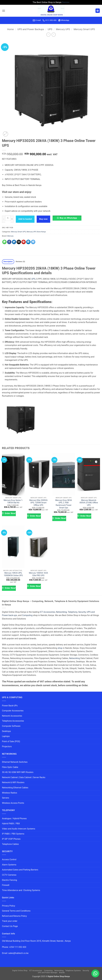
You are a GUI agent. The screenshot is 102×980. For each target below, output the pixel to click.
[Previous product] (54, 35)
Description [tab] (8, 262)
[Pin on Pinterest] (24, 242)
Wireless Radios (10, 793)
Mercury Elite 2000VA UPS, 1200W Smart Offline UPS (38, 503)
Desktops (6, 731)
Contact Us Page (10, 926)
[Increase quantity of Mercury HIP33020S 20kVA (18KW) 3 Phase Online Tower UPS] (12, 219)
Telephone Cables (10, 844)
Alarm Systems (9, 865)
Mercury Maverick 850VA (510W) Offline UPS (89, 503)
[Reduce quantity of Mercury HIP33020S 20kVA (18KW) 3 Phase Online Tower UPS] (4, 219)
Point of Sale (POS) (11, 741)
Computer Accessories (13, 711)
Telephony (73, 612)
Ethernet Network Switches (15, 762)
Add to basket (25, 219)
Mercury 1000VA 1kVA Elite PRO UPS (38, 574)
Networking (61, 612)
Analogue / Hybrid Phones (14, 819)
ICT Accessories (47, 612)
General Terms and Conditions (16, 911)
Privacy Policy (9, 906)
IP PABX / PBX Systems (13, 834)
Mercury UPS (63, 29)
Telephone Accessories (13, 721)
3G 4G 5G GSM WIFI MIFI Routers (18, 772)
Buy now (43, 219)
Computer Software (11, 726)
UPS (50, 29)
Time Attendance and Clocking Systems (21, 890)
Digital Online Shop (20, 971)
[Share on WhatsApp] (4, 242)
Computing (27, 615)
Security (82, 612)
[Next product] (48, 35)
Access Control (9, 859)
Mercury (10, 236)
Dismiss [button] (66, 2)
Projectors (7, 746)
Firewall (6, 885)
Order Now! (10, 513)
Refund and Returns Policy (14, 916)
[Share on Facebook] (9, 242)
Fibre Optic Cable (10, 767)
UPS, (34, 279)
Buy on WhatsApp (68, 218)
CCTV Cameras (9, 875)
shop (60, 648)
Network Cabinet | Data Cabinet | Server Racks (24, 777)
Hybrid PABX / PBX (11, 824)
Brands (62, 973)
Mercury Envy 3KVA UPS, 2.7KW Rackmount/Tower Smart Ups (64, 504)
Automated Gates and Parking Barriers (20, 870)
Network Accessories (12, 716)
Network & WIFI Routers (13, 782)
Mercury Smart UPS (84, 29)
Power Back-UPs (10, 706)
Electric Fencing (9, 880)
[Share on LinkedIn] (28, 242)
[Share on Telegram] (33, 242)
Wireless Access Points (13, 803)
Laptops (6, 736)
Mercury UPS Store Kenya (36, 232)
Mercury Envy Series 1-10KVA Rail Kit (13, 502)
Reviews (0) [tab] (20, 262)
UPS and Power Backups (31, 29)
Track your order (10, 921)
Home (10, 29)
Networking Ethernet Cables (15, 788)
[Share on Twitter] (14, 242)
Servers (6, 798)
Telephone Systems (73, 971)
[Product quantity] (8, 218)
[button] (4, 11)
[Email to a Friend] (19, 242)
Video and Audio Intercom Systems (19, 829)
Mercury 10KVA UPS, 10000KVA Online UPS (13, 574)
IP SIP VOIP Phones (11, 839)
